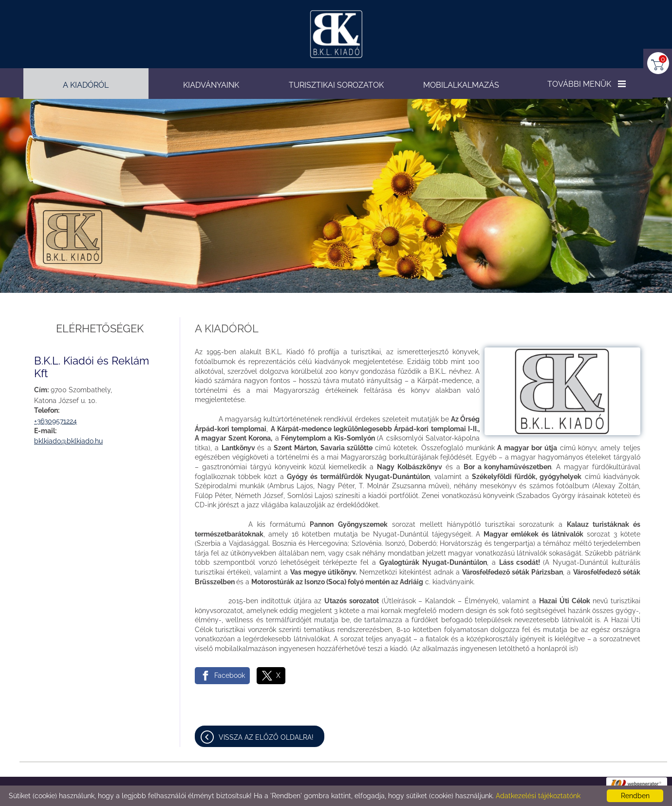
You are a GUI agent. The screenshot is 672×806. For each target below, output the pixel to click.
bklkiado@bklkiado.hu (68, 441)
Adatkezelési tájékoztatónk (538, 796)
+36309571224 (56, 421)
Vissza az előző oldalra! (266, 737)
